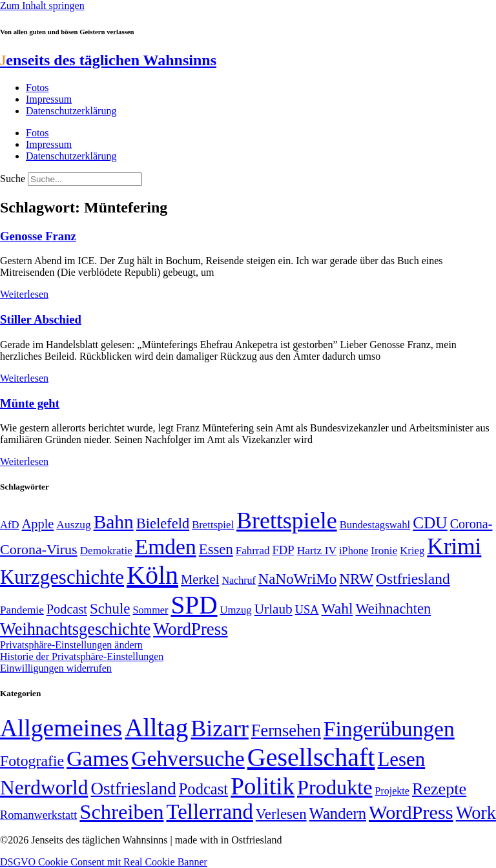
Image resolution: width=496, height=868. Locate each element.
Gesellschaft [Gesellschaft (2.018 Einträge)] (311, 757)
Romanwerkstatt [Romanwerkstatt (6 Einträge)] (38, 815)
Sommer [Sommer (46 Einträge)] (150, 610)
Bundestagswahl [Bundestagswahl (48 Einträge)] (375, 525)
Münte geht (30, 403)
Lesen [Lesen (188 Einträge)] (401, 759)
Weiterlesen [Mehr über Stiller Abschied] (24, 378)
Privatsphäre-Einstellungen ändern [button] (71, 645)
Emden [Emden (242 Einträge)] (166, 547)
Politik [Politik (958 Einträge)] (263, 786)
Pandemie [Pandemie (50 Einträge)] (22, 610)
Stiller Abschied (41, 319)
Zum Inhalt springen (42, 5)
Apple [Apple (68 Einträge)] (38, 524)
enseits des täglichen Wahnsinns (108, 60)
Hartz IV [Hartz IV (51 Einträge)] (317, 550)
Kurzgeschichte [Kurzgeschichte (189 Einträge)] (62, 577)
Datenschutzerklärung (71, 111)
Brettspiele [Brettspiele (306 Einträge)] (287, 521)
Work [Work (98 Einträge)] (476, 813)
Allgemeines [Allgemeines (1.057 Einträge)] (61, 728)
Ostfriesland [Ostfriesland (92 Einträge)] (413, 579)
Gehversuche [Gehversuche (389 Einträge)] (188, 759)
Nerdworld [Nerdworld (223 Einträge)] (44, 788)
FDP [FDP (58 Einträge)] (283, 550)
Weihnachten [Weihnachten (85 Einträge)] (393, 609)
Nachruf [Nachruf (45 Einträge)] (238, 580)
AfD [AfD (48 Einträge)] (10, 525)
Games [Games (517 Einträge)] (98, 759)
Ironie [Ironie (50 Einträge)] (384, 551)
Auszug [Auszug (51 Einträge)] (73, 524)
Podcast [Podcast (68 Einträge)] (67, 609)
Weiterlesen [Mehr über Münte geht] (24, 461)
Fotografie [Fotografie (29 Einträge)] (32, 761)
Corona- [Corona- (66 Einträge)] (471, 524)
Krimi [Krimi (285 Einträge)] (454, 547)
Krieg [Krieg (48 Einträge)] (412, 551)
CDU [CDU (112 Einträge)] (430, 522)
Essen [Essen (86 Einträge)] (216, 549)
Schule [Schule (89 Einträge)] (110, 609)
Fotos (37, 88)
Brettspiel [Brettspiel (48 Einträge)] (213, 525)
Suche (13, 179)
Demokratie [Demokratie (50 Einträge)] (106, 551)
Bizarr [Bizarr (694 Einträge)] (220, 728)
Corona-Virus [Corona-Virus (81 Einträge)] (39, 549)
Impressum (49, 99)
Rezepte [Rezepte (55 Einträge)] (439, 789)
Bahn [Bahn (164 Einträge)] (114, 522)
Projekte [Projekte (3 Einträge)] (392, 791)
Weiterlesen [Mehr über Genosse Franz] (24, 294)
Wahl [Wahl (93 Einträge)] (337, 608)
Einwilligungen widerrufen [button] (56, 668)
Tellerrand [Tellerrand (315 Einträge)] (209, 812)
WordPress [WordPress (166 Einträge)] (411, 812)
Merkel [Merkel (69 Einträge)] (200, 579)
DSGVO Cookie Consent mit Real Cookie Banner (104, 862)
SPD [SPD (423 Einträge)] (194, 605)
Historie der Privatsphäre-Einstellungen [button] (82, 656)
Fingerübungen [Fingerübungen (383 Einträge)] (389, 729)
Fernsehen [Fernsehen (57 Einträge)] (286, 731)
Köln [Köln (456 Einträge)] (152, 575)
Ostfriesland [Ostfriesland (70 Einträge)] (133, 789)
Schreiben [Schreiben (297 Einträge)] (121, 812)
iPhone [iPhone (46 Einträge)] (354, 551)
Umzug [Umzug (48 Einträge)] (236, 610)
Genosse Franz (38, 236)
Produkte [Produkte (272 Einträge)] (335, 787)
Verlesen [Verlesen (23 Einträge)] (281, 814)
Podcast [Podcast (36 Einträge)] (203, 789)
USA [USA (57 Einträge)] (307, 610)
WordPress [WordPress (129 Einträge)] (190, 629)
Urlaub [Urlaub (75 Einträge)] (274, 609)
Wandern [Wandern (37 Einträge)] (338, 813)
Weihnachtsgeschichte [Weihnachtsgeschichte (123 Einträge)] (75, 629)
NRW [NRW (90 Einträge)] (356, 579)
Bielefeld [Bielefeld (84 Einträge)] (163, 523)
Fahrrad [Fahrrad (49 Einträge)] (253, 551)
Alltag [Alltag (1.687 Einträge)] (156, 728)
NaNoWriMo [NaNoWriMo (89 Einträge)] (297, 579)
